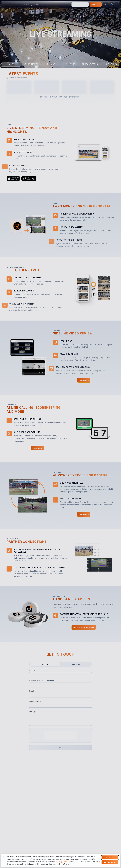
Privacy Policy (62, 862)
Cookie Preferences (110, 862)
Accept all (110, 857)
